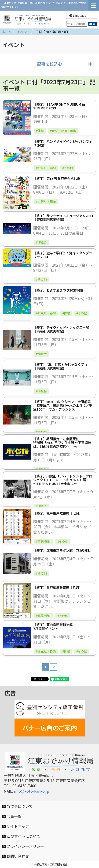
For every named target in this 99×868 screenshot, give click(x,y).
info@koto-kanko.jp (32, 791)
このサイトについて (21, 836)
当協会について (18, 806)
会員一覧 (12, 816)
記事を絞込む (50, 64)
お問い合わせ (16, 856)
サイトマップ (16, 826)
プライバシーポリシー (23, 846)
